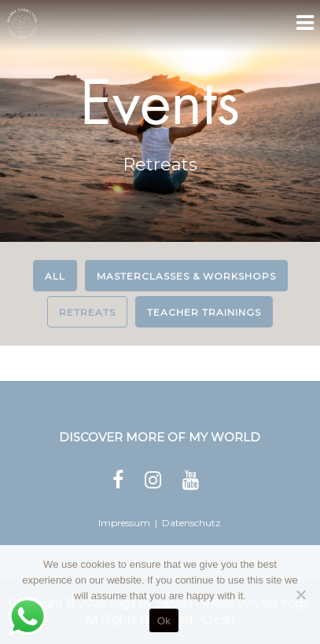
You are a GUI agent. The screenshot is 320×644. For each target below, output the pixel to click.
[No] (300, 595)
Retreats (87, 312)
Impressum (124, 523)
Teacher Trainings (204, 312)
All (55, 276)
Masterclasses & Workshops (186, 276)
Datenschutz (191, 523)
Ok (164, 621)
